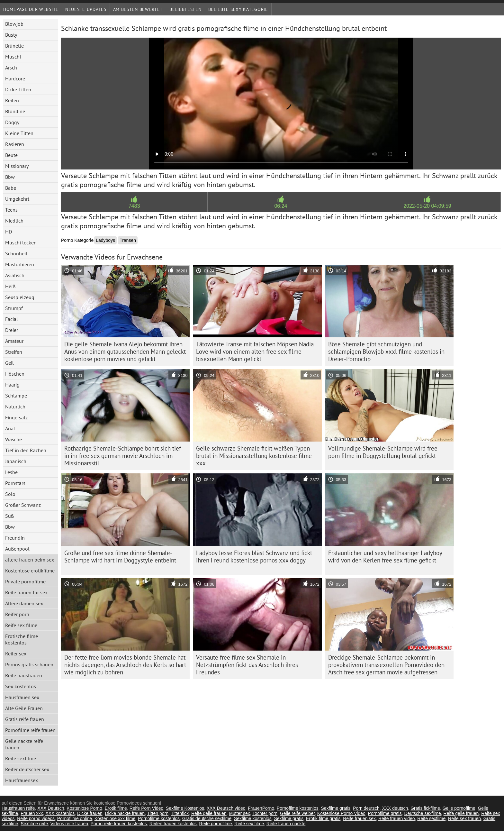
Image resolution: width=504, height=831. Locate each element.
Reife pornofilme (216, 824)
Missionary (17, 166)
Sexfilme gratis (336, 808)
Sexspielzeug (20, 297)
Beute (11, 155)
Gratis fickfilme (425, 808)
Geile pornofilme (459, 808)
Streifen (14, 352)
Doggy (12, 122)
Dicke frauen (90, 813)
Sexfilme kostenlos (253, 818)
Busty (11, 35)
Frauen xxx (32, 813)
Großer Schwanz (23, 505)
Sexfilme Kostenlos (185, 808)
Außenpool (17, 549)
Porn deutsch (366, 808)
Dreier (12, 330)
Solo (10, 494)
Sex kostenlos (21, 686)
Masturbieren (20, 264)
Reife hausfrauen (24, 675)
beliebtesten (185, 9)
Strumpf (14, 308)
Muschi (13, 57)
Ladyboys (105, 240)
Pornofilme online (75, 818)
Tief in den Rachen (26, 450)
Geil (9, 363)
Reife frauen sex (359, 818)
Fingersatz (16, 417)
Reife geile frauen (209, 813)
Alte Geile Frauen (24, 708)
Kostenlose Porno (84, 808)
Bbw (10, 177)
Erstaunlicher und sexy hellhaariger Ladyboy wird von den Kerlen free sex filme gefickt (385, 557)
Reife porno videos (36, 818)
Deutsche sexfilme (422, 813)
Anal (10, 428)
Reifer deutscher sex (27, 769)
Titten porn (158, 813)
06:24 (281, 206)
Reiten (12, 100)
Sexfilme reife (34, 824)
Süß (9, 516)
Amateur (14, 341)
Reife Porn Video (147, 808)
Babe (11, 188)
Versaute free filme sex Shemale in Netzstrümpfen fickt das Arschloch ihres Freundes (247, 665)
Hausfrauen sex (22, 697)
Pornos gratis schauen (29, 664)
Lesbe (11, 472)
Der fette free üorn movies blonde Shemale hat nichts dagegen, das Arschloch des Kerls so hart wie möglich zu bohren (125, 665)
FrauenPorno (261, 808)
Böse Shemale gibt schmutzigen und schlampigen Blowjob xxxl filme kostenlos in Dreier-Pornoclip (386, 352)
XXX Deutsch (51, 808)
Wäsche (14, 439)
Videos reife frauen (69, 824)
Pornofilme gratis (385, 813)
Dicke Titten (18, 89)
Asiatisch (15, 275)
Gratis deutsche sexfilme (207, 818)
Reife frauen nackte (286, 824)
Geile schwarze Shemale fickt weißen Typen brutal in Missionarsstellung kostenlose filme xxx (254, 456)
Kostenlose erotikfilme (30, 571)
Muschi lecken (21, 242)
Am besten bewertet (138, 9)
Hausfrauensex (22, 780)
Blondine (15, 111)
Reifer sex (16, 653)
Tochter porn (265, 813)
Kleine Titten (19, 133)
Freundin (15, 538)
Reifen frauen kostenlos (173, 824)
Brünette (14, 46)
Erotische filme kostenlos (22, 639)
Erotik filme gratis (323, 818)
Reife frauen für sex (26, 592)
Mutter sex (239, 813)
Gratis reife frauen (25, 719)
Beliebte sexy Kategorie (238, 9)
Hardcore (15, 78)
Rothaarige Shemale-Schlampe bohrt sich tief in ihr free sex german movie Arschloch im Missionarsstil (123, 456)
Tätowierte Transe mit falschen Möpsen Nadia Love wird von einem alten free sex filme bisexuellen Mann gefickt (255, 352)
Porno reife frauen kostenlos (119, 824)
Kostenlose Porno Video (341, 813)
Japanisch (16, 461)
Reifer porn (17, 614)
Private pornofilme (25, 581)
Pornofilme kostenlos (298, 808)
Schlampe (16, 396)
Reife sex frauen (464, 818)
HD (9, 232)
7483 (134, 206)
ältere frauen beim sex (30, 560)
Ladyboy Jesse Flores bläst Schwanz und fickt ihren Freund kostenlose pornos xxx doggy (254, 557)
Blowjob (14, 24)
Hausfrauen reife (18, 808)
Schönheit (16, 253)
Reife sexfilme (21, 758)
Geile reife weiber (297, 813)
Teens (11, 210)
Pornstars (15, 483)
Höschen (15, 374)
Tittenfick (180, 813)
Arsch (11, 68)
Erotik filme (116, 808)
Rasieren (15, 144)
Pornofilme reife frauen (30, 730)
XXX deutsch (395, 808)
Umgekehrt (17, 199)
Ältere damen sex (24, 603)
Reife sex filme (21, 625)
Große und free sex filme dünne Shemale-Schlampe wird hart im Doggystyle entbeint (120, 557)
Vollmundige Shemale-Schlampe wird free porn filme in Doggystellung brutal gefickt (383, 452)
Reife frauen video (397, 818)
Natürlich (15, 406)
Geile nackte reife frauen (24, 744)
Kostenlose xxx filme (115, 818)
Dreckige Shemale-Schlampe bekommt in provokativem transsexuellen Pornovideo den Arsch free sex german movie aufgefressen (386, 665)
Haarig (12, 385)
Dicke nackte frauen (125, 813)
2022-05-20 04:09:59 (427, 206)
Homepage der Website (31, 9)
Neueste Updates (86, 9)
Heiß (10, 286)
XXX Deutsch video (226, 808)
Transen (128, 240)
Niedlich (14, 221)
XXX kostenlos (60, 813)
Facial (12, 319)
